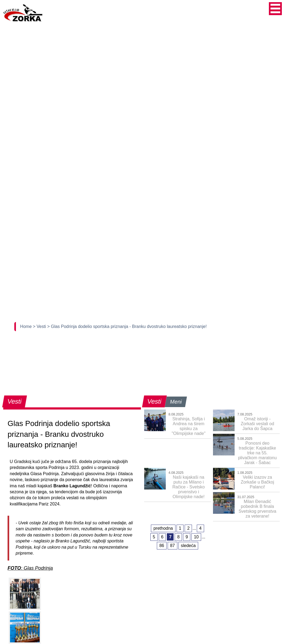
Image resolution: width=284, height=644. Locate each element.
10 (196, 537)
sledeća (188, 546)
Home (27, 326)
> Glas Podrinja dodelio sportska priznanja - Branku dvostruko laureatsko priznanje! (127, 326)
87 (173, 546)
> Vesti (40, 326)
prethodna (163, 528)
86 (162, 546)
